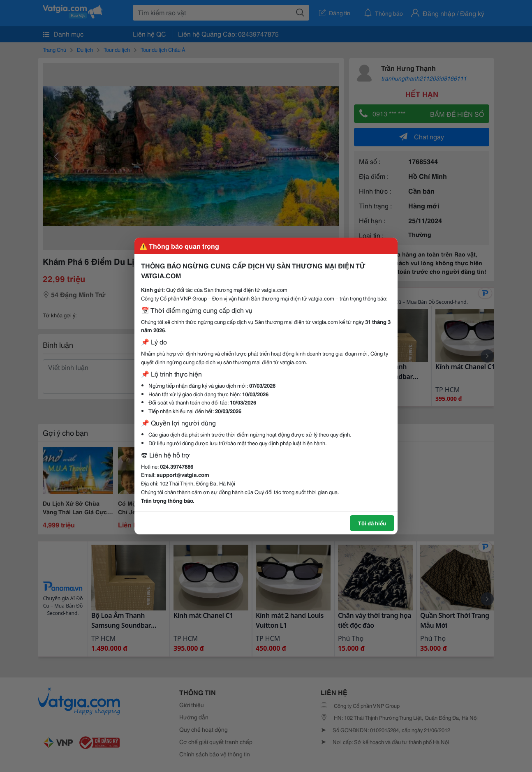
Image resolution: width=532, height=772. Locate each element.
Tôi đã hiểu (372, 523)
